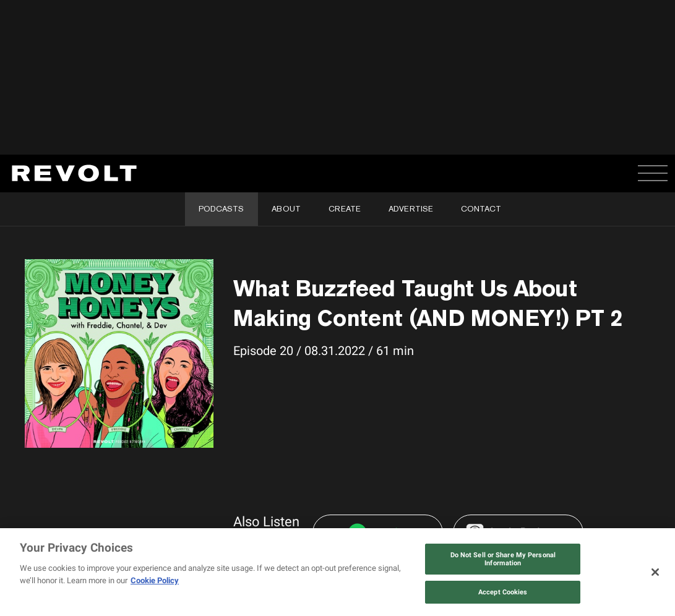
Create (345, 209)
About (286, 209)
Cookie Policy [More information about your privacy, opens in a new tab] (155, 580)
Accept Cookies (503, 592)
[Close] (655, 572)
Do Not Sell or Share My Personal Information (503, 559)
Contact (481, 209)
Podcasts (221, 209)
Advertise (411, 209)
